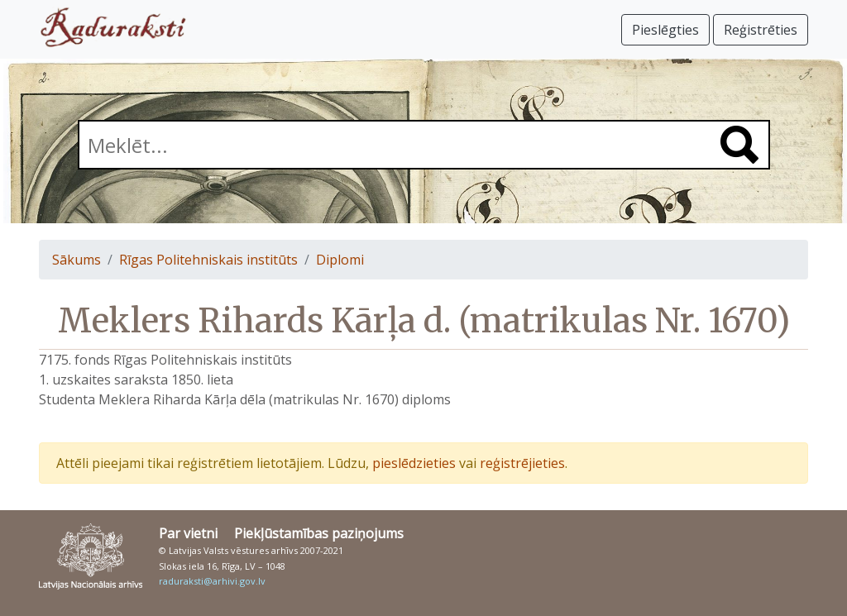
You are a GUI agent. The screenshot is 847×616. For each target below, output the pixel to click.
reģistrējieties (522, 463)
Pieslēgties (665, 30)
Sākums (77, 260)
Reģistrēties (761, 30)
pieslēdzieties (414, 463)
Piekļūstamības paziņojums (319, 533)
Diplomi (340, 260)
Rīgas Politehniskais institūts (208, 260)
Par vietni (188, 533)
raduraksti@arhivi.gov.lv (212, 581)
